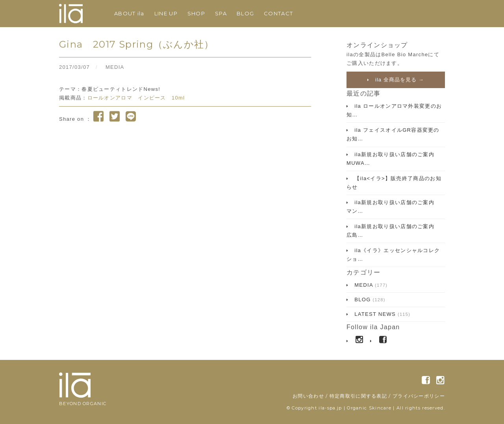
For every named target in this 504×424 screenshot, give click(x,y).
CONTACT (278, 13)
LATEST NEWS (381, 314)
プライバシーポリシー (419, 396)
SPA (221, 13)
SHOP (196, 13)
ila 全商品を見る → (398, 80)
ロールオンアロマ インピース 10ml (136, 98)
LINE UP (166, 13)
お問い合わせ (308, 396)
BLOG (245, 13)
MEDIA (115, 67)
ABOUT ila (129, 13)
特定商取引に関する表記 (358, 396)
